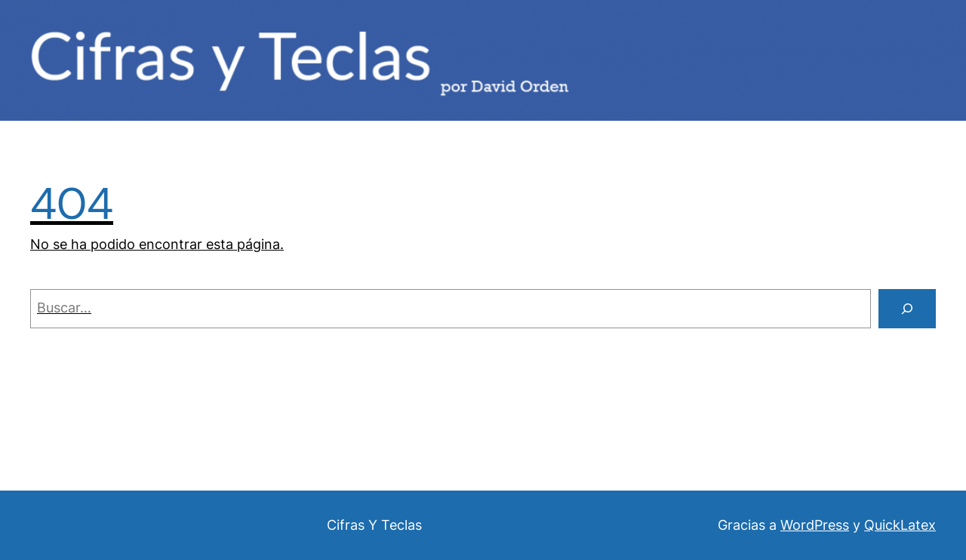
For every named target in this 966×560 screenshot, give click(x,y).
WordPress (815, 525)
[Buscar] (907, 309)
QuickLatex (900, 525)
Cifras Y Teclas (374, 525)
